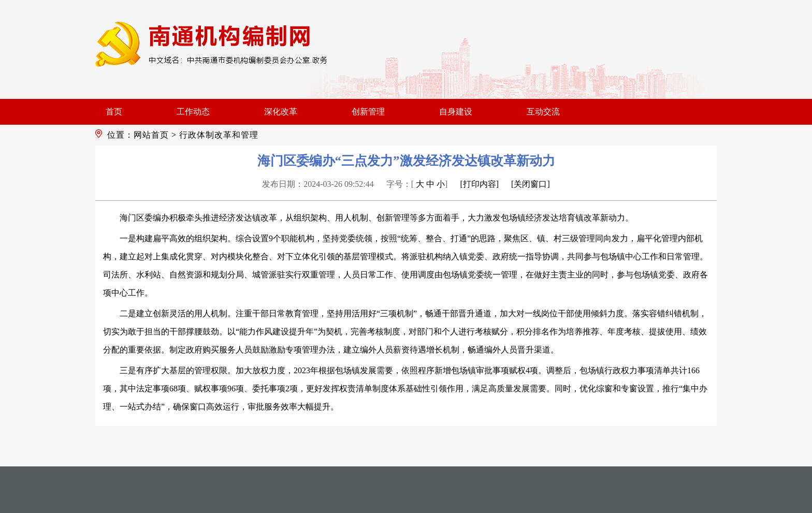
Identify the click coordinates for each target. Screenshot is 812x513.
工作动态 (193, 112)
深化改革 (281, 112)
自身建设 (456, 112)
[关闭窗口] (531, 184)
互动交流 (543, 112)
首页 (114, 112)
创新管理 (368, 112)
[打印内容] (479, 184)
